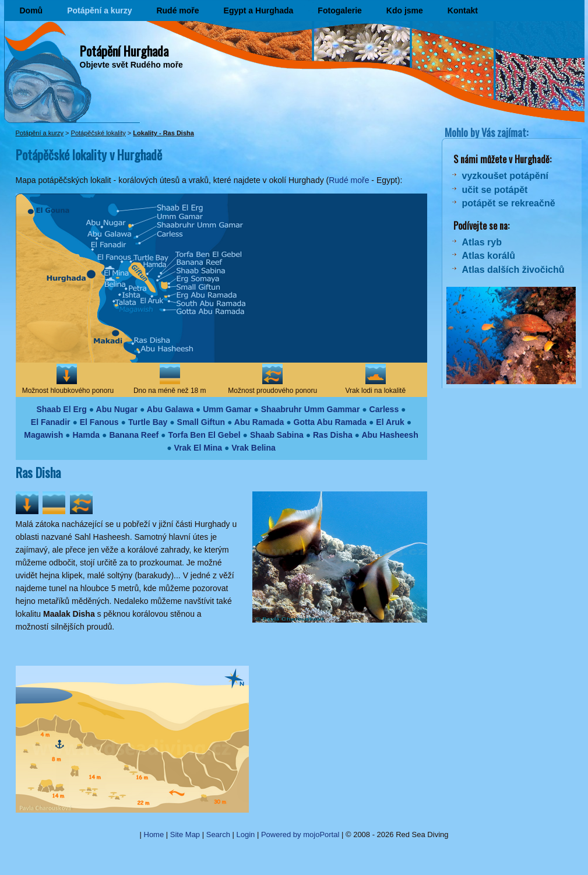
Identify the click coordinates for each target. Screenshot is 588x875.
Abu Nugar (117, 409)
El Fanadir (51, 422)
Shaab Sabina (277, 435)
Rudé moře (177, 10)
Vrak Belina (253, 448)
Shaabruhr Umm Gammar (311, 409)
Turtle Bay (148, 422)
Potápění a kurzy (99, 10)
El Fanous (99, 422)
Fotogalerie (339, 10)
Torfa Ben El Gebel (204, 435)
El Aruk (390, 422)
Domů (31, 10)
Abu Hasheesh (390, 435)
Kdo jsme (405, 10)
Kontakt (463, 10)
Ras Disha (333, 435)
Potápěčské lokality (98, 133)
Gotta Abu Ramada (330, 422)
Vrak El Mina (198, 448)
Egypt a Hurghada (259, 10)
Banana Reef (134, 435)
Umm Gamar (227, 409)
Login (246, 834)
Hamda (86, 435)
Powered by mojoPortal (300, 834)
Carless (384, 409)
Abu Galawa (170, 409)
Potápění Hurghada (124, 51)
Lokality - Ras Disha (163, 133)
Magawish (43, 435)
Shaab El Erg (61, 409)
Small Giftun (201, 422)
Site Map (185, 834)
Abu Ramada (259, 422)
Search (218, 834)
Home (154, 834)
